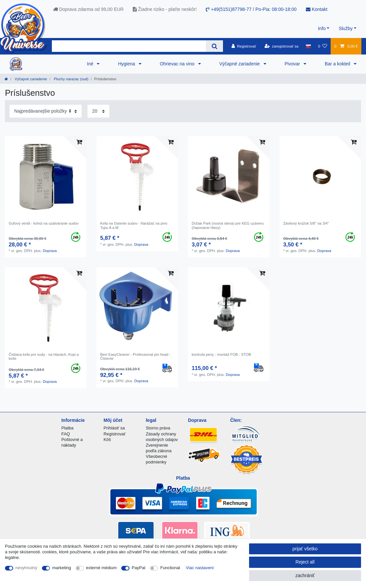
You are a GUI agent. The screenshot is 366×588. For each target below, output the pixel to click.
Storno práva (158, 428)
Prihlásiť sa (114, 428)
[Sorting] (46, 111)
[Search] (214, 46)
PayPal (139, 568)
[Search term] (129, 46)
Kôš (107, 440)
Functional (170, 568)
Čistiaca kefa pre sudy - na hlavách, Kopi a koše (44, 356)
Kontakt (317, 9)
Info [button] (322, 28)
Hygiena (127, 64)
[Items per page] (98, 111)
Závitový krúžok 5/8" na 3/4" (306, 223)
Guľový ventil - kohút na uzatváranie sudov (44, 223)
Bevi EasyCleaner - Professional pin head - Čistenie (135, 356)
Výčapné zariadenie (240, 64)
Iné (91, 64)
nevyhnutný (26, 568)
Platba (68, 428)
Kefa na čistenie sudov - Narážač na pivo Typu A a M (134, 225)
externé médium (102, 568)
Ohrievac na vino (178, 64)
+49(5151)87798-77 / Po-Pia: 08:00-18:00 (251, 9)
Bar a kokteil (338, 64)
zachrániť (305, 575)
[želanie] (323, 46)
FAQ (66, 434)
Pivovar (293, 64)
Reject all (305, 562)
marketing (62, 568)
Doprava (50, 251)
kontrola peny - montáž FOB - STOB (221, 354)
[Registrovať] (244, 46)
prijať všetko (305, 549)
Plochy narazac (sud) (71, 79)
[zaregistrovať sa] (282, 46)
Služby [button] (346, 28)
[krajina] (308, 46)
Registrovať (114, 434)
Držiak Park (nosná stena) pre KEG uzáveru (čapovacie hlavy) (228, 225)
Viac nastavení (200, 568)
